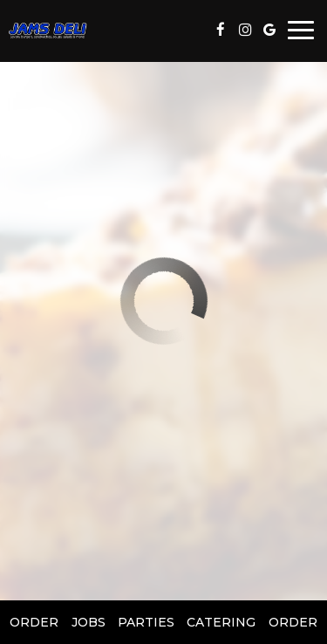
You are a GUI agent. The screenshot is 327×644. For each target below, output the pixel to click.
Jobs (89, 622)
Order (34, 622)
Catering (221, 622)
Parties (146, 622)
